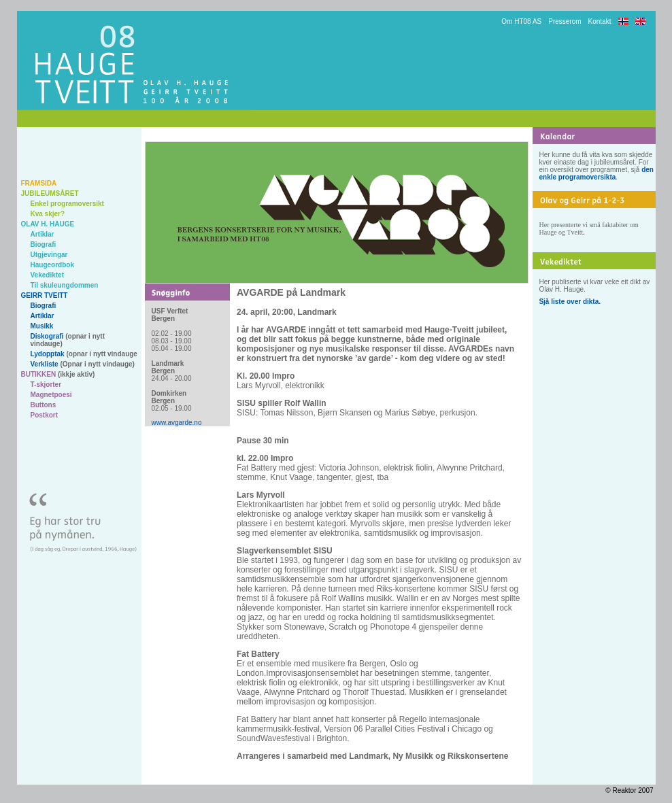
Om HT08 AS (521, 21)
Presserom (565, 21)
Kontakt (600, 21)
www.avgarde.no (177, 423)
